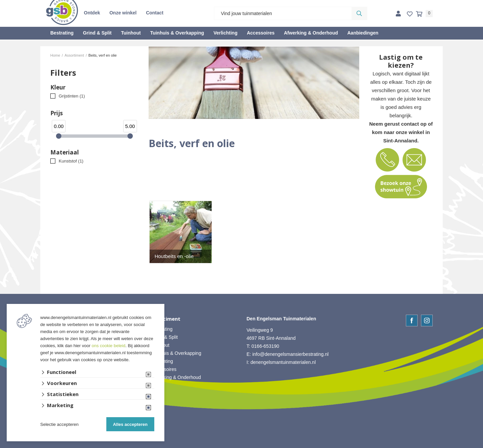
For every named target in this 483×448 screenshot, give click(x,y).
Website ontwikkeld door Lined (242, 445)
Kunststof (71, 161)
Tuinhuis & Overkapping (177, 33)
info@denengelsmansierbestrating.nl (290, 354)
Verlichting (225, 33)
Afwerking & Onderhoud (311, 33)
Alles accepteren (130, 424)
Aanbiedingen (363, 33)
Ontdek (92, 13)
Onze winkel (123, 13)
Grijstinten (72, 96)
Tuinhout (131, 33)
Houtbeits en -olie (174, 256)
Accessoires (261, 33)
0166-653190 (265, 346)
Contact (155, 13)
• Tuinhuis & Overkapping (175, 353)
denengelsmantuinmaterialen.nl (283, 362)
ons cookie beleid (108, 346)
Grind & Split (97, 33)
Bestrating (62, 33)
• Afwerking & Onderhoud (175, 377)
